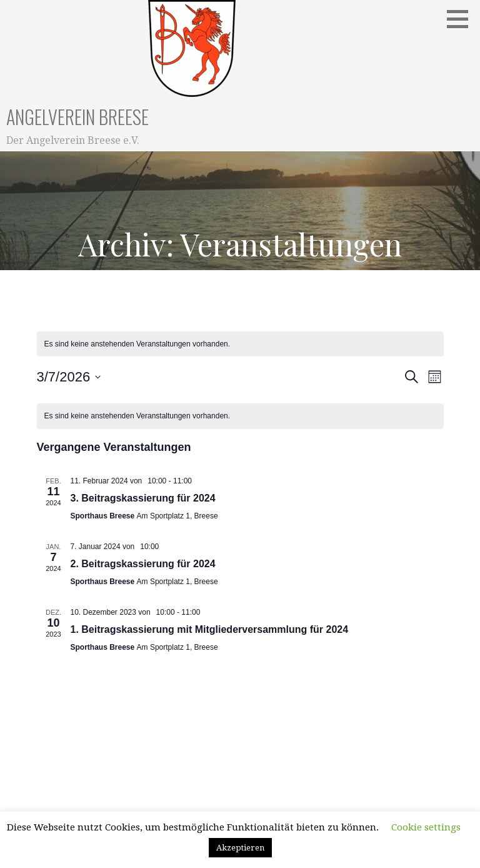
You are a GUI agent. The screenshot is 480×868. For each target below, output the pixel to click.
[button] (462, 19)
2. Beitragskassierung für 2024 (143, 564)
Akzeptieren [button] (240, 848)
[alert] (240, 416)
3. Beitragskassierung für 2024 (143, 498)
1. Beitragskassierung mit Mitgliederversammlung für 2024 (210, 629)
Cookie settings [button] (426, 827)
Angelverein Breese (77, 117)
